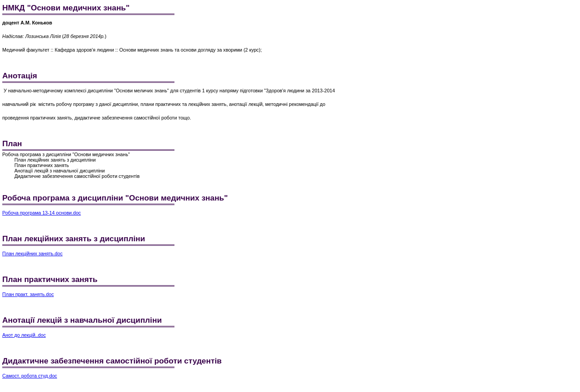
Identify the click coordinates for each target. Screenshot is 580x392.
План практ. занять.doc (28, 294)
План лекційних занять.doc (32, 253)
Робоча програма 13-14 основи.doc (41, 213)
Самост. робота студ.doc (30, 376)
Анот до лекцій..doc (24, 335)
